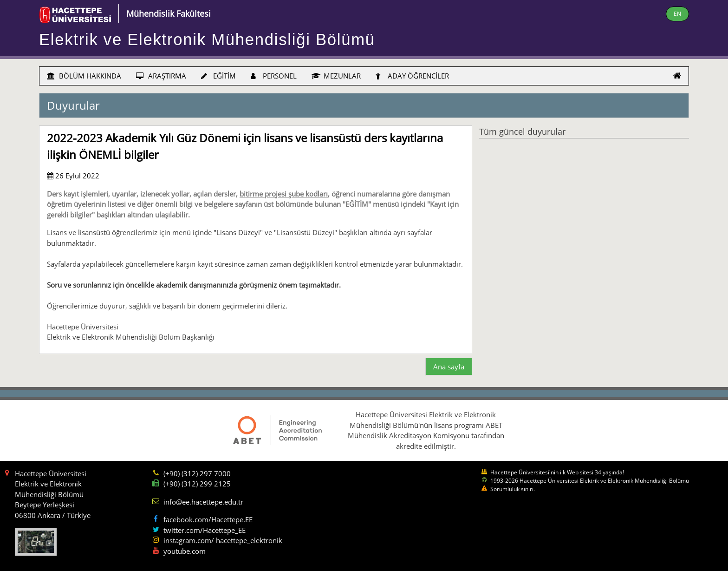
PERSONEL (274, 76)
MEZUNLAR (336, 76)
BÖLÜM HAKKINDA (84, 76)
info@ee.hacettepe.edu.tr (203, 502)
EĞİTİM (218, 76)
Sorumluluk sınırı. (513, 489)
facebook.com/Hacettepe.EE (208, 519)
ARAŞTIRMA (161, 76)
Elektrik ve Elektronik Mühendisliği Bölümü (207, 39)
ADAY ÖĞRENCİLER (412, 76)
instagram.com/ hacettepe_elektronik (223, 540)
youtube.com (185, 551)
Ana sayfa (449, 367)
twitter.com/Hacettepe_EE (205, 530)
